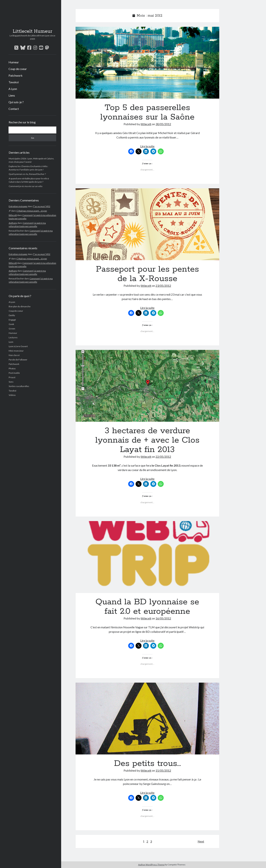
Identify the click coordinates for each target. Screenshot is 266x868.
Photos (12, 368)
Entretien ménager (18, 206)
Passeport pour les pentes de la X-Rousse (147, 224)
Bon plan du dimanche (20, 306)
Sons (11, 382)
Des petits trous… (147, 719)
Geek (11, 324)
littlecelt (13, 215)
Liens (12, 95)
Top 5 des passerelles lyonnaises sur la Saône (147, 63)
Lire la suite (147, 146)
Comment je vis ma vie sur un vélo (25, 186)
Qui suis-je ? (16, 102)
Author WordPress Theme (151, 865)
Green (12, 329)
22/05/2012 (163, 457)
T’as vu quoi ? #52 (42, 206)
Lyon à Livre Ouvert (18, 346)
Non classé (14, 355)
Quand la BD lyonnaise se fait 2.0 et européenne (147, 557)
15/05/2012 (163, 770)
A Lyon (13, 89)
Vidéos (12, 395)
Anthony (13, 223)
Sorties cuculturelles (19, 386)
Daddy (12, 315)
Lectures (13, 337)
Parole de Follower (18, 360)
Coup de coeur (18, 69)
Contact (14, 109)
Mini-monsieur (16, 351)
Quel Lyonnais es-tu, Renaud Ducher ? (27, 174)
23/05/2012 (163, 286)
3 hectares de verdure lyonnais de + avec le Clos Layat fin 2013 (147, 386)
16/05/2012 (163, 618)
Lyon (11, 342)
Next (201, 841)
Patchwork (16, 75)
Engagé (12, 320)
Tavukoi (14, 82)
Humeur (14, 62)
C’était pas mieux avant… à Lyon (32, 211)
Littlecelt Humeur (33, 31)
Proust (12, 377)
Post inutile (14, 373)
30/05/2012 (163, 124)
